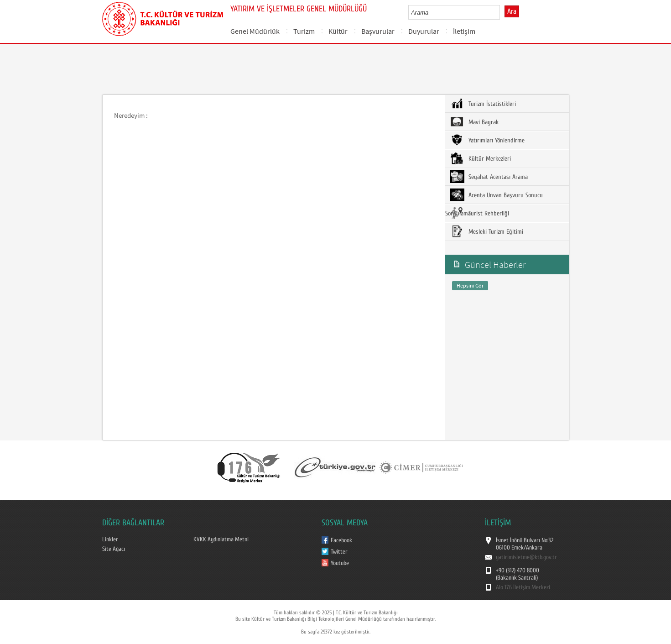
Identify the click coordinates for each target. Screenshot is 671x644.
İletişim (464, 31)
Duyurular (424, 31)
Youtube (340, 563)
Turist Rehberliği (479, 213)
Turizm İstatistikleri (483, 104)
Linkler (110, 539)
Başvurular (378, 31)
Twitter (339, 552)
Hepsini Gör (470, 285)
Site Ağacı (114, 549)
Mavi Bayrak (474, 122)
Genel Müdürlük (255, 31)
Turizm (304, 31)
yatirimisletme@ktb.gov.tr (526, 557)
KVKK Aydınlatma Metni (221, 539)
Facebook (341, 540)
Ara (512, 11)
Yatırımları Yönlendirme (487, 140)
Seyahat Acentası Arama (489, 177)
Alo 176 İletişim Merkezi (523, 587)
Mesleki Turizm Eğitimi (486, 231)
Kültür (338, 31)
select (502, 12)
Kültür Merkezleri (480, 158)
